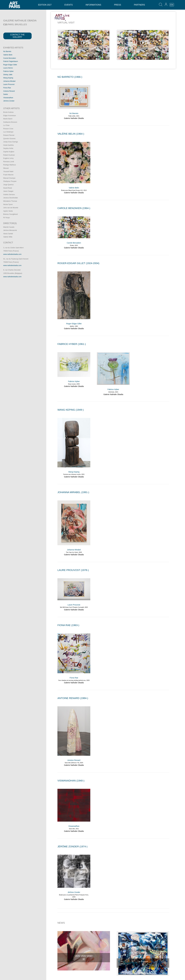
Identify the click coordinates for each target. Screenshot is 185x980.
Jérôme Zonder (9, 101)
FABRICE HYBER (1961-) (72, 344)
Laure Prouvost (9, 84)
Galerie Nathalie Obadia (74, 118)
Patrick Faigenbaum (11, 61)
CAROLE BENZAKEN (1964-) (74, 208)
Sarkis (6, 94)
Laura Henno (8, 68)
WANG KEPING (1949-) (71, 410)
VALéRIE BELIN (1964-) (71, 134)
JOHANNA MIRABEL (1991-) (73, 492)
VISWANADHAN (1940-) (71, 781)
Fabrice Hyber (8, 71)
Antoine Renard (9, 91)
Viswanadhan (8, 98)
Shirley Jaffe (8, 75)
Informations (93, 5)
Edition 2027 (45, 5)
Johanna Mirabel (9, 81)
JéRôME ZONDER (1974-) (72, 846)
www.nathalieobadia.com (12, 254)
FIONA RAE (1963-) (68, 625)
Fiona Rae (7, 88)
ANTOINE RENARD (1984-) (73, 698)
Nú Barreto (7, 51)
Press (118, 5)
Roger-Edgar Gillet (10, 65)
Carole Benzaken (10, 58)
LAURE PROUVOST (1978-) (73, 570)
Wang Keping (8, 78)
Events (69, 5)
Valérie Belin (8, 55)
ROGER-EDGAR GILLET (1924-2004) (78, 263)
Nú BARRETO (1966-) (70, 77)
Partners (140, 5)
